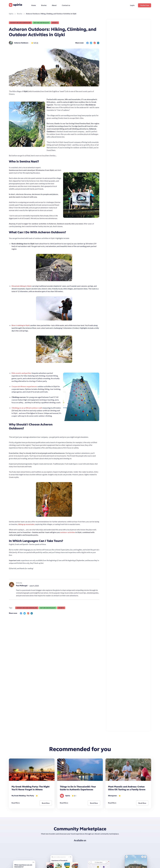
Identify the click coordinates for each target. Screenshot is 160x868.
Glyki (26, 91)
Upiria (11, 14)
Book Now (46, 803)
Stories (20, 14)
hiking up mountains (26, 524)
